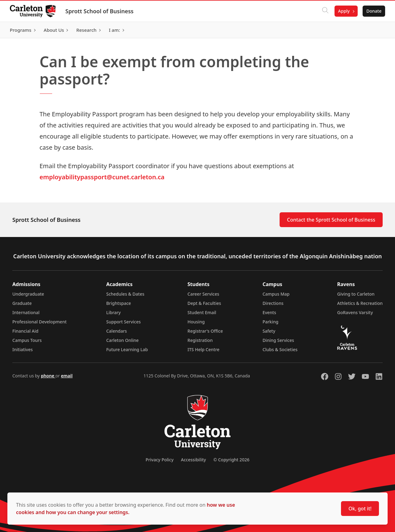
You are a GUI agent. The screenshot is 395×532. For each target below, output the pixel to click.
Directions (273, 303)
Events (269, 312)
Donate (374, 11)
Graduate (22, 303)
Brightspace (118, 303)
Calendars (116, 331)
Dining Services (278, 340)
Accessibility (193, 460)
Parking (271, 322)
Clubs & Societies (280, 349)
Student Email (202, 312)
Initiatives (23, 349)
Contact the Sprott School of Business (331, 220)
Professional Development (39, 322)
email (67, 376)
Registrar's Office (205, 331)
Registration (200, 340)
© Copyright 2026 (231, 460)
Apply (344, 11)
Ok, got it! (360, 509)
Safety (269, 331)
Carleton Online (122, 340)
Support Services (123, 322)
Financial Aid (25, 331)
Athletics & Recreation (360, 303)
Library (113, 312)
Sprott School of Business (100, 11)
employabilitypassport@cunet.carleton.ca (102, 177)
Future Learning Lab (127, 349)
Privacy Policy (160, 460)
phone (48, 376)
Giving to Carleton (356, 294)
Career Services (204, 294)
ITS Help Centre (204, 349)
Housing (196, 322)
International (26, 312)
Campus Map (276, 294)
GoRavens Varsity (355, 312)
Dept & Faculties (204, 303)
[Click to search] (325, 11)
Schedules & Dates (125, 294)
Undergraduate (28, 294)
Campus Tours (27, 340)
